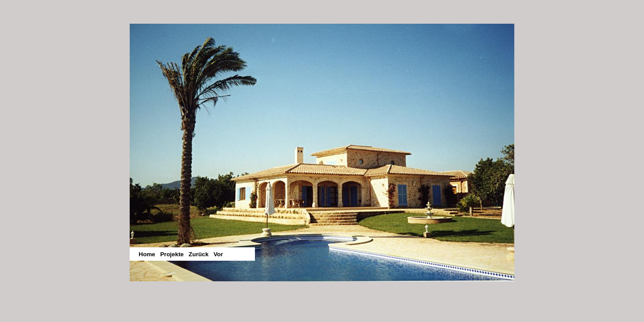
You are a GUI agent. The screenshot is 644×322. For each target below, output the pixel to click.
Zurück (199, 254)
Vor (218, 254)
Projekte (172, 254)
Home (147, 254)
